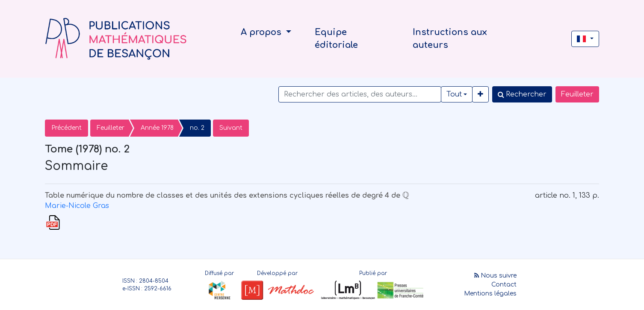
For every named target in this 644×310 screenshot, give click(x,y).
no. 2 (197, 128)
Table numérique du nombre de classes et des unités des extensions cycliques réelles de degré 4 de (227, 196)
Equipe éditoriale (336, 39)
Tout (454, 94)
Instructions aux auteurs (450, 39)
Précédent (66, 128)
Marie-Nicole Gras (77, 206)
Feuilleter (577, 94)
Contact (504, 285)
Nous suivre (495, 276)
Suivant (231, 128)
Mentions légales (490, 294)
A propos (262, 32)
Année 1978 (157, 128)
